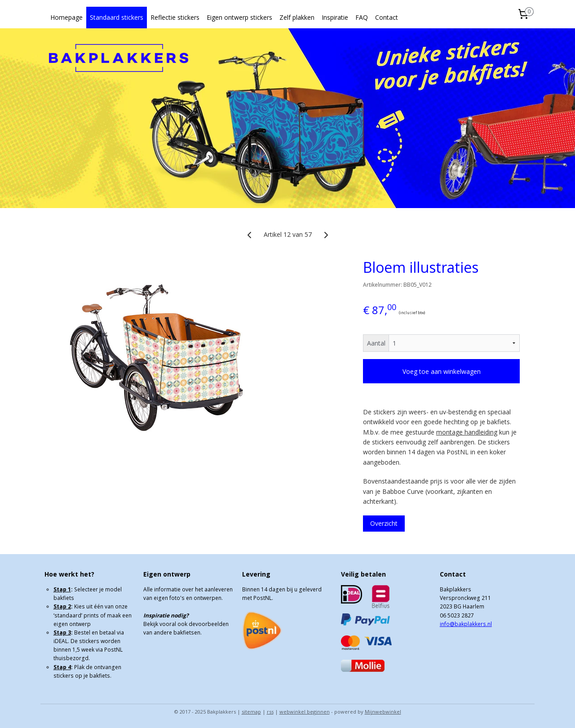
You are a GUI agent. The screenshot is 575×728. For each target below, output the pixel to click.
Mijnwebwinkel (383, 712)
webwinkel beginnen (305, 712)
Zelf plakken (297, 17)
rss (270, 712)
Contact (387, 17)
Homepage (66, 17)
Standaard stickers (117, 17)
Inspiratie (335, 17)
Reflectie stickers (175, 17)
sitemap (251, 712)
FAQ (362, 17)
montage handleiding (467, 432)
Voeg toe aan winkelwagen (442, 371)
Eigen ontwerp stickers (239, 17)
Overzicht (384, 523)
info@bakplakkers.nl (466, 624)
